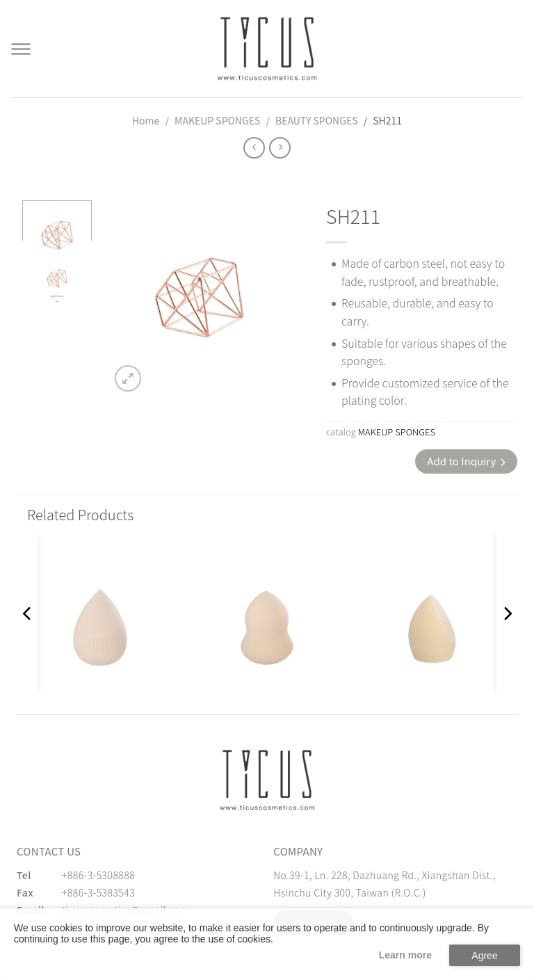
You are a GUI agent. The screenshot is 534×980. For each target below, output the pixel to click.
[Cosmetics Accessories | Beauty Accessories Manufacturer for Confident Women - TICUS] (267, 49)
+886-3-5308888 (98, 875)
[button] (27, 613)
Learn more (405, 955)
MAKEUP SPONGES (217, 120)
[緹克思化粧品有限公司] (267, 780)
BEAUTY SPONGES (316, 120)
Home (146, 120)
